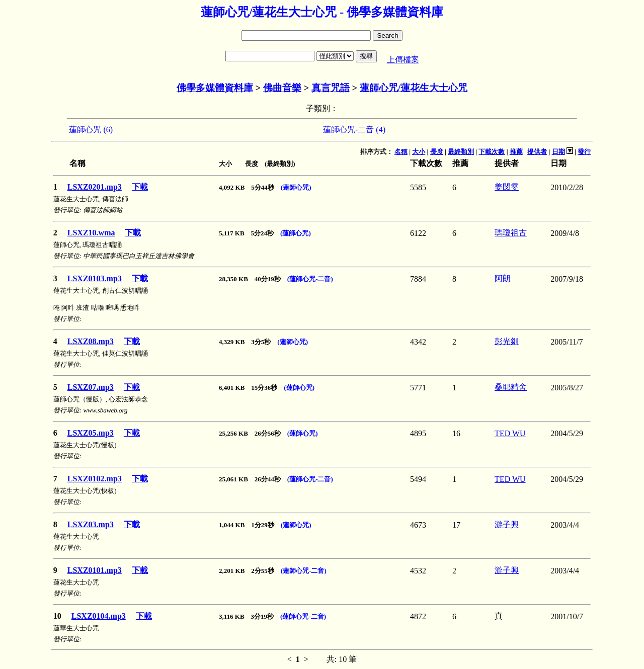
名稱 (401, 152)
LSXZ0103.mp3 (95, 278)
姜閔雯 (507, 187)
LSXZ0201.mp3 (95, 187)
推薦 (516, 152)
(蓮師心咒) (296, 187)
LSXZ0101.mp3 (95, 570)
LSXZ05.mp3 (91, 433)
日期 (558, 152)
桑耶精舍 (511, 387)
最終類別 (461, 152)
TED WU (510, 433)
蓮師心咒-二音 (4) (354, 130)
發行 (584, 152)
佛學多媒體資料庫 (215, 88)
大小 (419, 152)
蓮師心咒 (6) (91, 130)
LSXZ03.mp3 (91, 524)
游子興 (507, 524)
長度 (437, 152)
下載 (140, 187)
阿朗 (503, 278)
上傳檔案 (403, 60)
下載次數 (492, 152)
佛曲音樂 (282, 88)
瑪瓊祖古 (511, 233)
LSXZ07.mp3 (91, 387)
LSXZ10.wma (91, 233)
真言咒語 (331, 88)
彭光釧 (507, 341)
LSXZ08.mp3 (91, 341)
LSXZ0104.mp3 (99, 616)
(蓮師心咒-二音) (310, 279)
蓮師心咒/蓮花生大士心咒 (414, 88)
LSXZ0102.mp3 (95, 479)
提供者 (537, 152)
